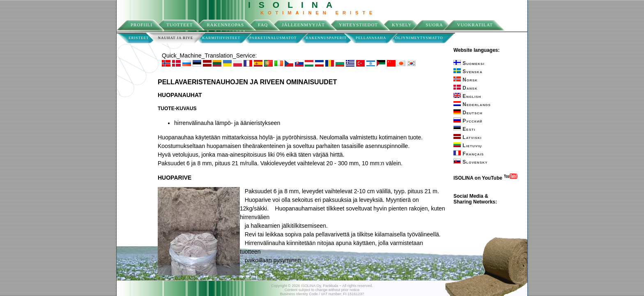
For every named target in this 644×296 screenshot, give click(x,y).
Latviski (468, 137)
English (467, 96)
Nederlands (472, 104)
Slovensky (470, 162)
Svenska (468, 72)
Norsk (466, 80)
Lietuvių (468, 146)
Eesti (464, 129)
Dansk (466, 88)
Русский (468, 121)
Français (469, 154)
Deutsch (468, 113)
